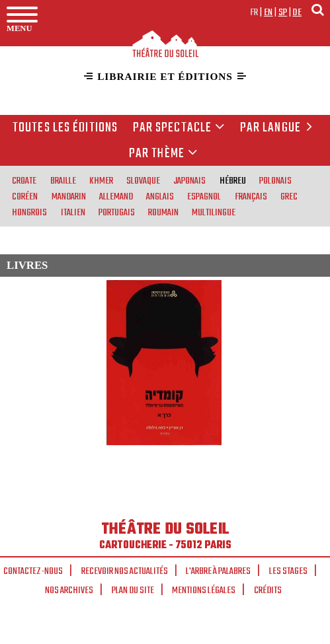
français (251, 196)
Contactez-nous (33, 571)
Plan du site (133, 590)
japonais (189, 180)
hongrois (29, 212)
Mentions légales (204, 590)
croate (24, 180)
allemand (116, 196)
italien (73, 212)
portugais (117, 212)
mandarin (69, 196)
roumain (163, 212)
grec (289, 196)
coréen (25, 196)
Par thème (163, 154)
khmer (101, 180)
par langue (278, 128)
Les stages (288, 571)
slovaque (143, 180)
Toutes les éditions (65, 128)
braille (63, 180)
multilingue (214, 212)
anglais (160, 196)
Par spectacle (179, 128)
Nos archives (69, 590)
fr (254, 13)
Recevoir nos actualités (125, 571)
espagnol (204, 196)
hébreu (233, 180)
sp (283, 13)
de (297, 13)
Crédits (268, 590)
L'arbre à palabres (218, 571)
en (268, 13)
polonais (275, 180)
